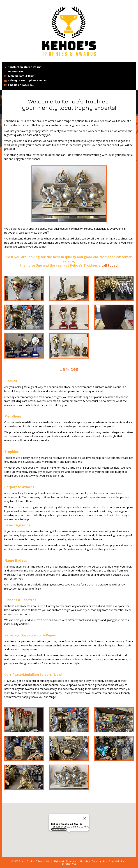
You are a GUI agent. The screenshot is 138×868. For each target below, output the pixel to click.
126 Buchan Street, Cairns (25, 67)
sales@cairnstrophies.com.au (27, 80)
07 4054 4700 (16, 71)
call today (109, 265)
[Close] (85, 814)
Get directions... (59, 825)
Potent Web (69, 864)
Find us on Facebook (21, 85)
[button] (69, 831)
